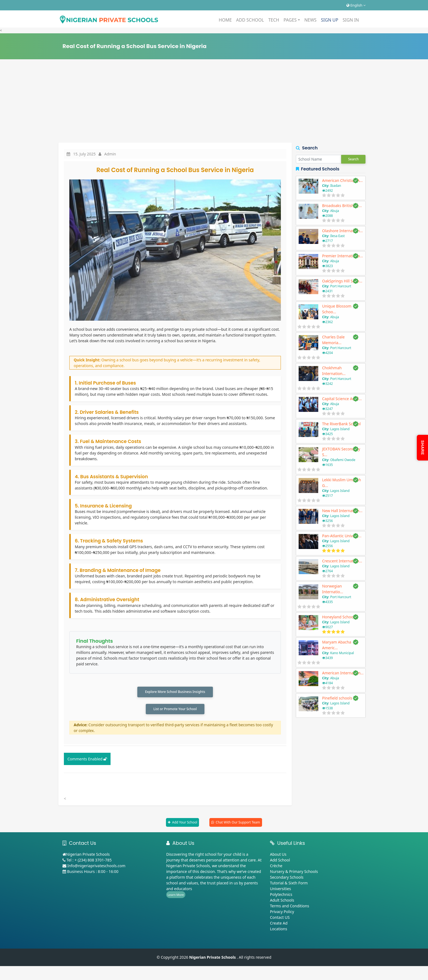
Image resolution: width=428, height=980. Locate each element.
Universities (280, 889)
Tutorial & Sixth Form (289, 884)
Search (353, 159)
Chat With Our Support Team (238, 823)
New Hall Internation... (342, 511)
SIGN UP (330, 20)
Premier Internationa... (342, 256)
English (356, 5)
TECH (274, 20)
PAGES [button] (290, 20)
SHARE (423, 448)
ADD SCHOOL (250, 20)
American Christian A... (342, 180)
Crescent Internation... (342, 561)
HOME (225, 20)
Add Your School (185, 823)
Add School (280, 861)
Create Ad (279, 924)
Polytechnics (281, 895)
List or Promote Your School (175, 709)
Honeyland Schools (339, 617)
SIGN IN (351, 20)
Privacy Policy (282, 912)
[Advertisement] (214, 102)
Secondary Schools (287, 878)
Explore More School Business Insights (175, 692)
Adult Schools (282, 901)
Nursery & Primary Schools (294, 872)
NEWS (310, 20)
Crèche (276, 867)
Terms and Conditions (289, 907)
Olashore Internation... (342, 231)
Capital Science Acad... (342, 399)
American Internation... (343, 673)
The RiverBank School (341, 424)
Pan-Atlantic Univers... (342, 536)
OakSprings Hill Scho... (342, 281)
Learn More (176, 895)
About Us (278, 855)
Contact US (280, 918)
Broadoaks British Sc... (342, 206)
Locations (279, 930)
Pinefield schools (337, 698)
